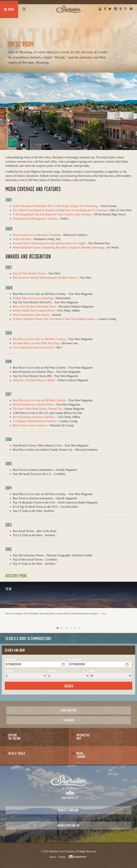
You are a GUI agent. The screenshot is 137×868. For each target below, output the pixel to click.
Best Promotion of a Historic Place (33, 404)
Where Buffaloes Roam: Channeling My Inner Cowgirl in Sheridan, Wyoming (58, 247)
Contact (62, 857)
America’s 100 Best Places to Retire (34, 380)
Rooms (9, 671)
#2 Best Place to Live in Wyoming (33, 298)
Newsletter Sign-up (68, 825)
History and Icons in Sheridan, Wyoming (37, 235)
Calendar (68, 720)
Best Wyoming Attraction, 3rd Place (34, 417)
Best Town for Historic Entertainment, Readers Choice (45, 278)
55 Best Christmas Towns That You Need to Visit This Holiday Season (54, 319)
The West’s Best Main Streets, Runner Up (37, 409)
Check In (10, 659)
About (53, 857)
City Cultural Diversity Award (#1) (33, 347)
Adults (51, 671)
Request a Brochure (68, 810)
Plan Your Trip (68, 710)
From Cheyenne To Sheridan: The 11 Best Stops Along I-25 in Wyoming (55, 206)
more (104, 613)
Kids (93, 671)
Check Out (75, 659)
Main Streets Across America (30, 425)
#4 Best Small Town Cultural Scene (34, 311)
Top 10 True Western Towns (29, 273)
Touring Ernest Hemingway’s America (35, 219)
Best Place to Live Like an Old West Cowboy (39, 339)
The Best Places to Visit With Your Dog (36, 343)
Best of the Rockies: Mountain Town (34, 306)
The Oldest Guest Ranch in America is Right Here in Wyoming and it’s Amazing (60, 210)
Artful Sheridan (22, 239)
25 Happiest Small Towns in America (35, 421)
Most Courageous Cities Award (31, 315)
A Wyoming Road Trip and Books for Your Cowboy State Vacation (52, 214)
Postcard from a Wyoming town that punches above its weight (49, 243)
